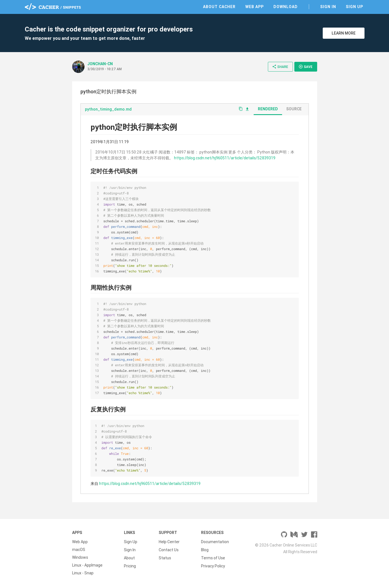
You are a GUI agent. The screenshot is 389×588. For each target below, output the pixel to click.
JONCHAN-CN (100, 64)
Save (305, 67)
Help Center (169, 542)
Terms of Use (213, 557)
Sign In (328, 7)
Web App (255, 7)
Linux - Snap (83, 573)
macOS (79, 550)
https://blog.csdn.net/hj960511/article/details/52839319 (225, 158)
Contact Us (169, 550)
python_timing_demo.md (108, 109)
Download (286, 7)
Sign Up (354, 7)
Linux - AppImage (87, 565)
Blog (205, 550)
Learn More (344, 33)
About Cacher (219, 7)
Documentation (215, 542)
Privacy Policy (213, 565)
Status (165, 557)
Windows (80, 557)
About (129, 557)
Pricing (130, 565)
